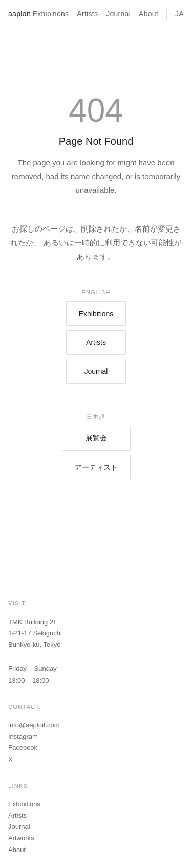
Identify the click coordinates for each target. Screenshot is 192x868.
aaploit (19, 14)
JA (179, 14)
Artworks (21, 838)
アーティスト (96, 467)
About (148, 14)
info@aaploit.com (34, 725)
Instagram (23, 736)
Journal (118, 14)
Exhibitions (51, 14)
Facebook (23, 748)
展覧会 (96, 438)
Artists (87, 14)
